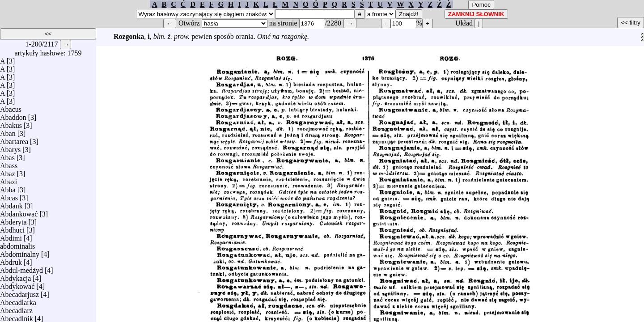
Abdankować (19, 212)
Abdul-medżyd (21, 268)
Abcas (9, 196)
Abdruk (11, 260)
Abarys (10, 147)
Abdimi (11, 236)
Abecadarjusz (19, 292)
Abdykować (17, 284)
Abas (7, 155)
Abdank (11, 204)
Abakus (11, 123)
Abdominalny (20, 252)
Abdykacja (15, 276)
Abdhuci (12, 228)
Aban (8, 131)
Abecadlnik (17, 316)
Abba (8, 188)
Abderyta (13, 220)
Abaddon (13, 115)
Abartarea (14, 139)
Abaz (8, 172)
